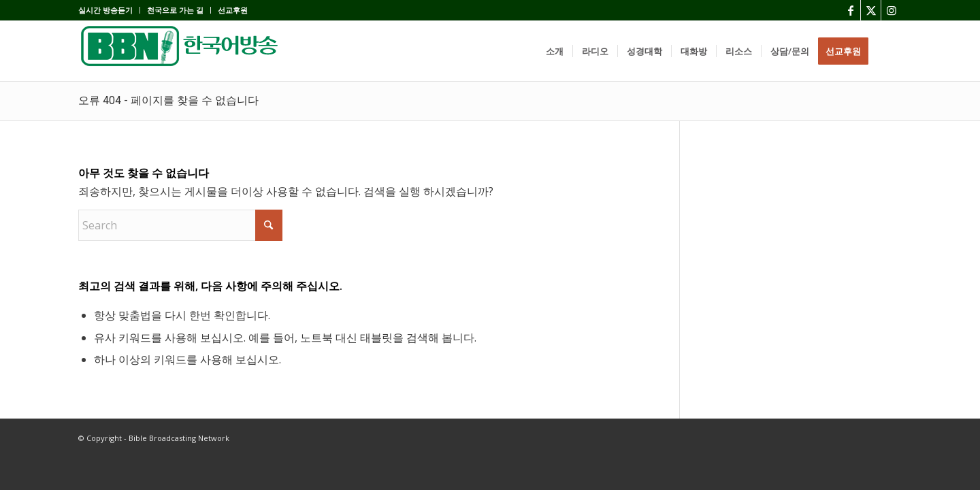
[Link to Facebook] (850, 10)
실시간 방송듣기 (105, 10)
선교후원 (233, 10)
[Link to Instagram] (892, 10)
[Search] (889, 51)
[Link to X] (871, 10)
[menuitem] (109, 10)
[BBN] (180, 51)
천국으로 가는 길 (175, 10)
